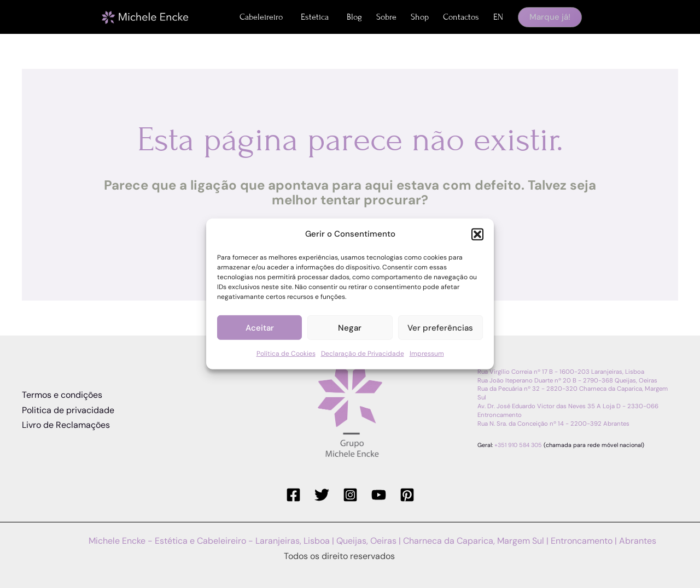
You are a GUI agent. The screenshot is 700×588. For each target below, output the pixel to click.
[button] (477, 234)
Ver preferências (440, 328)
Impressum (427, 354)
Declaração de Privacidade (363, 354)
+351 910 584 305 (518, 445)
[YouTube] (379, 495)
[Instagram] (350, 495)
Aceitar (260, 328)
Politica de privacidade (68, 410)
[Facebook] (293, 495)
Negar (350, 328)
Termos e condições (62, 395)
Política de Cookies (286, 354)
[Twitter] (322, 495)
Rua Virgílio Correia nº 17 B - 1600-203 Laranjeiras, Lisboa (561, 372)
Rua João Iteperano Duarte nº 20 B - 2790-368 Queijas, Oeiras (567, 381)
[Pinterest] (407, 495)
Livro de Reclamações (66, 425)
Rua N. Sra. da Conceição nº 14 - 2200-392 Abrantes (553, 424)
